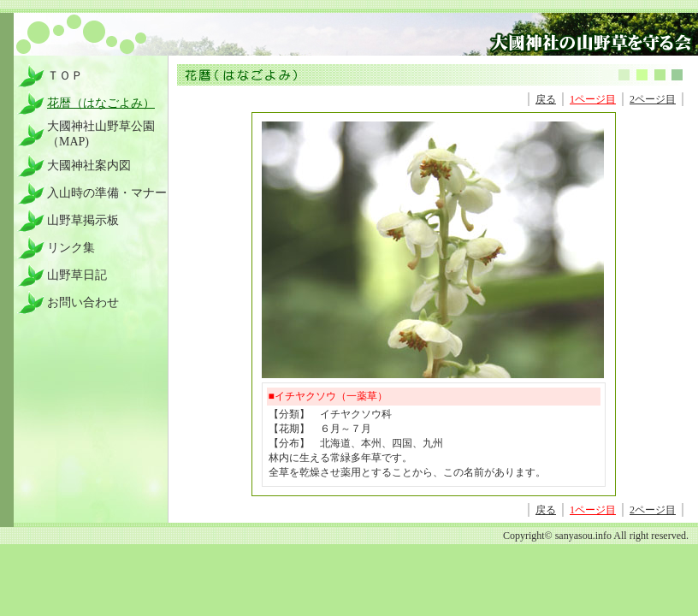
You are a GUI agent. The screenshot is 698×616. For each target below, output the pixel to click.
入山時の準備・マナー (107, 193)
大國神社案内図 (89, 166)
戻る (546, 99)
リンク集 (71, 248)
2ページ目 (653, 99)
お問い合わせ (83, 302)
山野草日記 (77, 275)
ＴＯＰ (65, 76)
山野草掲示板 (83, 220)
